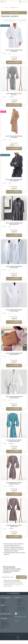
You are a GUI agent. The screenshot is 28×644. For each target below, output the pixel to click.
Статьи (2, 628)
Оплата (3, 599)
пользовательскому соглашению (13, 583)
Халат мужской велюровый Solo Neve (14, 51)
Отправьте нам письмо (6, 616)
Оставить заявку (14, 148)
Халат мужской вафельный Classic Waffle (14, 397)
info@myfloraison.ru (22, 605)
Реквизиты (3, 621)
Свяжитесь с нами (5, 615)
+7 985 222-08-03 (21, 608)
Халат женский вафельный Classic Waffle (14, 354)
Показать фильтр (14, 13)
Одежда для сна (5, 610)
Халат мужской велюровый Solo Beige (14, 137)
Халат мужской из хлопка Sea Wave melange (14, 441)
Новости (3, 626)
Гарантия (3, 602)
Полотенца (3, 608)
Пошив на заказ (5, 612)
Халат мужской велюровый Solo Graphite (14, 180)
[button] (26, 20)
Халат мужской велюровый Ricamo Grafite (14, 224)
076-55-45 (10, 593)
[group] (14, 36)
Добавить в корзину (14, 62)
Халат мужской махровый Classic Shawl (14, 267)
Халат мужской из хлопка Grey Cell (14, 94)
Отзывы (3, 603)
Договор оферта (5, 622)
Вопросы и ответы (5, 627)
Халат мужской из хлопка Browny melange (14, 483)
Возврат (3, 601)
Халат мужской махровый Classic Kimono (14, 310)
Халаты (3, 609)
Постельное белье (5, 607)
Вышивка (3, 611)
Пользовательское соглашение (5, 624)
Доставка (3, 600)
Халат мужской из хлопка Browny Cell (14, 526)
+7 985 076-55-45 (21, 607)
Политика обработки (6, 625)
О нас (2, 620)
